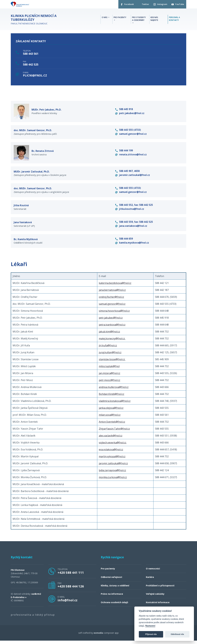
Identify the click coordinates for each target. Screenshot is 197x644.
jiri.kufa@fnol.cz (108, 349)
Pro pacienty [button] (120, 18)
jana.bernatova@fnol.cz (112, 293)
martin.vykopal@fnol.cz (112, 460)
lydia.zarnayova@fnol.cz (112, 474)
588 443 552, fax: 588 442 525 (134, 207)
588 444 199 (124, 152)
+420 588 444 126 (71, 590)
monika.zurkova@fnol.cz (113, 481)
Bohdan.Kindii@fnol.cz (112, 397)
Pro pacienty (108, 572)
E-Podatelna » (19, 601)
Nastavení (150, 626)
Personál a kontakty (174, 19)
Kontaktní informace (158, 606)
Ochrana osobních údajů (114, 606)
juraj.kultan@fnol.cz (110, 356)
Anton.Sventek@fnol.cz (112, 425)
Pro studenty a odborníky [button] (139, 19)
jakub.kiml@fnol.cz (109, 335)
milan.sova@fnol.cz (110, 418)
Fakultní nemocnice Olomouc (43, 20)
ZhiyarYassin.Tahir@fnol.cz (114, 432)
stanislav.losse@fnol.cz (112, 363)
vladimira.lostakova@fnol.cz (115, 404)
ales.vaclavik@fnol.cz (111, 439)
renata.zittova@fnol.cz (131, 156)
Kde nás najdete (154, 19)
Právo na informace (112, 597)
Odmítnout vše (177, 634)
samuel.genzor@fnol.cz (131, 135)
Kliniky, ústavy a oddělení (115, 589)
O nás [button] (105, 18)
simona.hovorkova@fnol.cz (114, 314)
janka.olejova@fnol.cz (111, 411)
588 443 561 (31, 54)
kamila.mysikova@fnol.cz (132, 246)
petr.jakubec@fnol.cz (130, 114)
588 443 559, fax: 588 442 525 (134, 225)
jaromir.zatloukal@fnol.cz (133, 177)
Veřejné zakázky (155, 597)
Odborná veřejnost (112, 580)
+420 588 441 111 (71, 576)
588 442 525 (31, 65)
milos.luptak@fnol (109, 370)
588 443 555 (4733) (128, 131)
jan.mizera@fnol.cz (110, 377)
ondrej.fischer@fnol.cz (111, 300)
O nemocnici (153, 572)
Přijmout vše (151, 634)
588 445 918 (124, 110)
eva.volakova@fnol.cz (111, 453)
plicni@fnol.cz (35, 76)
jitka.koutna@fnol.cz (130, 211)
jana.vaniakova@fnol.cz (131, 229)
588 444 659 (124, 242)
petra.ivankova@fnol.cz (112, 328)
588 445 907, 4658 (127, 173)
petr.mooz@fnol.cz (110, 384)
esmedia (98, 636)
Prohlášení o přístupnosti (160, 589)
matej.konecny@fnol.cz (112, 342)
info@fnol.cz (67, 603)
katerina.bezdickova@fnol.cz (115, 286)
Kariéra (150, 580)
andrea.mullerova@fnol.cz (114, 390)
